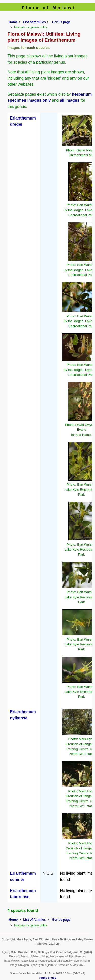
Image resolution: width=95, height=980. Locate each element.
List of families (34, 22)
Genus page (61, 22)
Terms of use (48, 978)
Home (13, 22)
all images (70, 100)
